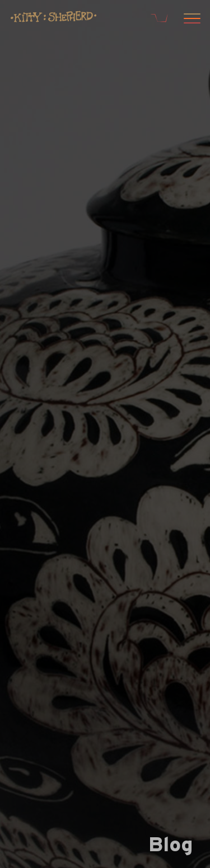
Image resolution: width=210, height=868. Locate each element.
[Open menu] (190, 20)
